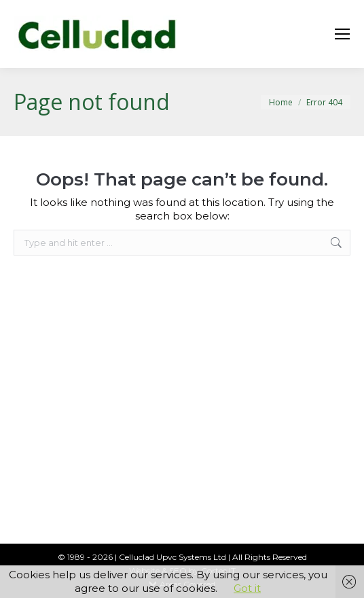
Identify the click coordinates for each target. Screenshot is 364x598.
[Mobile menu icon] (342, 34)
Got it (247, 588)
